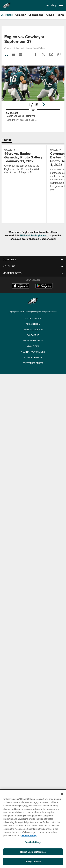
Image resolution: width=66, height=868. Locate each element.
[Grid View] (13, 55)
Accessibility (33, 324)
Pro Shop (51, 5)
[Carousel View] (6, 55)
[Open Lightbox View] (33, 95)
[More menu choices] (61, 5)
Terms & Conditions (33, 329)
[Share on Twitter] (43, 56)
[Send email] (51, 56)
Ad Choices (33, 346)
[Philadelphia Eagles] (33, 302)
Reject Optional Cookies (33, 852)
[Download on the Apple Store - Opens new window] (21, 286)
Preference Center (33, 363)
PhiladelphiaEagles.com (34, 235)
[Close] (62, 794)
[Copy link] (59, 55)
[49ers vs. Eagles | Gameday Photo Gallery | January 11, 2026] (24, 162)
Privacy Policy (33, 318)
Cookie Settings (33, 357)
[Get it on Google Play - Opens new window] (44, 288)
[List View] (20, 55)
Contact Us (33, 335)
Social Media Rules (33, 341)
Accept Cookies (33, 862)
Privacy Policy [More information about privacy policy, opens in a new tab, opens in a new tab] (29, 835)
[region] (33, 829)
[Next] (43, 104)
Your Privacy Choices (33, 352)
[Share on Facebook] (36, 56)
